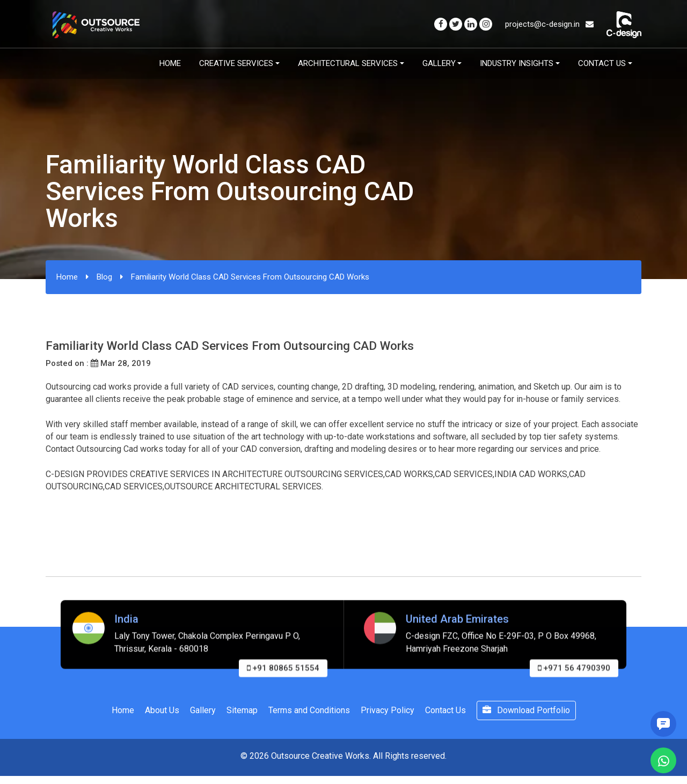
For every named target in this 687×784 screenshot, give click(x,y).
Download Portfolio (526, 710)
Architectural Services (348, 63)
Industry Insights (517, 63)
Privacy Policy (388, 710)
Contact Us (602, 63)
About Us (162, 710)
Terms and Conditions (309, 710)
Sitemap (242, 710)
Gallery (439, 63)
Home (170, 63)
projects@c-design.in (549, 24)
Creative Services (236, 63)
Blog (104, 277)
